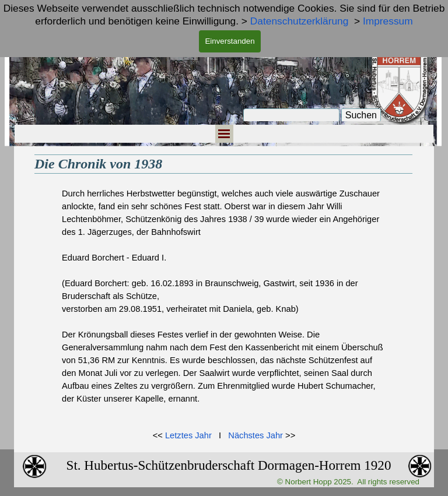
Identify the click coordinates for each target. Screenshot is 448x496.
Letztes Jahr (188, 435)
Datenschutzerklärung (300, 21)
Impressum (388, 21)
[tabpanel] (224, 302)
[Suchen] (291, 115)
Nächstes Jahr (256, 435)
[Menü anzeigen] (224, 134)
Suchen (361, 115)
